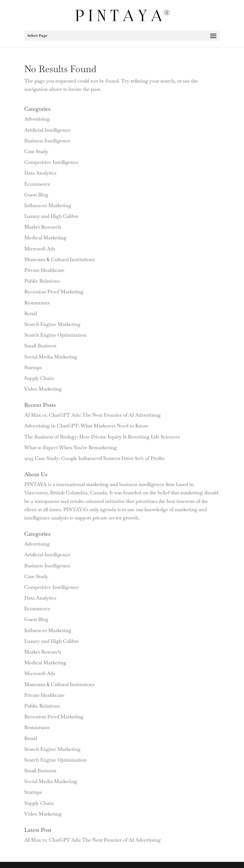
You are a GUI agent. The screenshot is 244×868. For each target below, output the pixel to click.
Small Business (40, 346)
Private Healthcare (44, 270)
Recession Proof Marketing (54, 292)
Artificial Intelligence (47, 130)
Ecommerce (37, 184)
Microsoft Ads (40, 249)
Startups (33, 367)
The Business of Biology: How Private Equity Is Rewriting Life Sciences (102, 437)
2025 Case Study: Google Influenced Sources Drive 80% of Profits (94, 458)
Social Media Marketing (51, 357)
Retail (31, 313)
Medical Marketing (45, 238)
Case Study (36, 151)
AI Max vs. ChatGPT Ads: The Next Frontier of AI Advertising (92, 415)
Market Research (43, 227)
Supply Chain (39, 378)
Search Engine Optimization (55, 335)
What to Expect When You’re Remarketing (71, 448)
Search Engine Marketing (52, 324)
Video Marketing (43, 389)
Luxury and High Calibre (52, 216)
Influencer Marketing (48, 205)
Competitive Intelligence (51, 162)
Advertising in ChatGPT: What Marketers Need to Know (86, 426)
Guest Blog (36, 195)
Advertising (37, 119)
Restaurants (37, 303)
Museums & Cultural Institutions (59, 259)
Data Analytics (40, 173)
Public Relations (42, 281)
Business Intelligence (47, 141)
